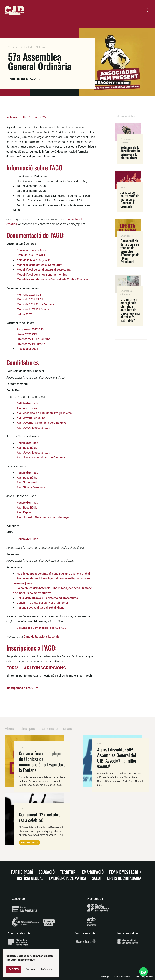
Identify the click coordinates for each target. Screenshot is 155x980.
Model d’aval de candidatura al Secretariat (44, 270)
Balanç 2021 (25, 314)
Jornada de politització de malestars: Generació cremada (130, 199)
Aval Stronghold (27, 482)
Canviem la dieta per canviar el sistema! (42, 603)
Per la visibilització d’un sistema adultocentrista (47, 598)
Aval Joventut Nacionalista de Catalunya (43, 517)
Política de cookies (122, 977)
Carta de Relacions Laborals (41, 637)
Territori (68, 872)
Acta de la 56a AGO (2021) (33, 260)
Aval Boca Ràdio (27, 448)
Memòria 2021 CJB (29, 295)
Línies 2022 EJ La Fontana (33, 339)
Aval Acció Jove (27, 408)
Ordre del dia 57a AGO (31, 255)
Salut (123, 187)
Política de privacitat (144, 977)
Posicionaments (30, 842)
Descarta (30, 969)
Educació (47, 872)
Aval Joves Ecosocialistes (33, 428)
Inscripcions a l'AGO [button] (27, 79)
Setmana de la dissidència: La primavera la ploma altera (130, 152)
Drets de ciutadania (124, 878)
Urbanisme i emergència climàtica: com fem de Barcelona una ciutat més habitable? (130, 310)
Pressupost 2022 (27, 349)
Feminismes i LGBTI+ (125, 872)
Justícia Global (30, 878)
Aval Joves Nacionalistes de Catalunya (42, 457)
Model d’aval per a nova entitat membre (42, 275)
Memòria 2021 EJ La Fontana (35, 304)
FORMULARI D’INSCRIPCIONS (36, 668)
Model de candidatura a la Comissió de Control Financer (52, 279)
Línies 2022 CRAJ (28, 334)
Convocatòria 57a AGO (31, 250)
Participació (22, 872)
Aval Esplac (24, 512)
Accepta (14, 969)
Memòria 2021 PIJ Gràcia (33, 309)
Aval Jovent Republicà (31, 418)
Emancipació (127, 236)
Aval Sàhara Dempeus (31, 487)
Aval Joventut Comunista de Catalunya (42, 423)
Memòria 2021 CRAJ (30, 299)
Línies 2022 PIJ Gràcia (31, 344)
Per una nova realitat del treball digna (41, 608)
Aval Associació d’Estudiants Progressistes (44, 413)
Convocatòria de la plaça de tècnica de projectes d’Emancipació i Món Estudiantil (130, 251)
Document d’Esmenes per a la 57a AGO (42, 628)
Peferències (47, 969)
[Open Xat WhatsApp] (143, 972)
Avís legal (105, 977)
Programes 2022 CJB (30, 329)
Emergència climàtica (68, 878)
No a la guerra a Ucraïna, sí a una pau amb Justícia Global (53, 574)
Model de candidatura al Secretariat (40, 265)
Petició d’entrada (27, 403)
